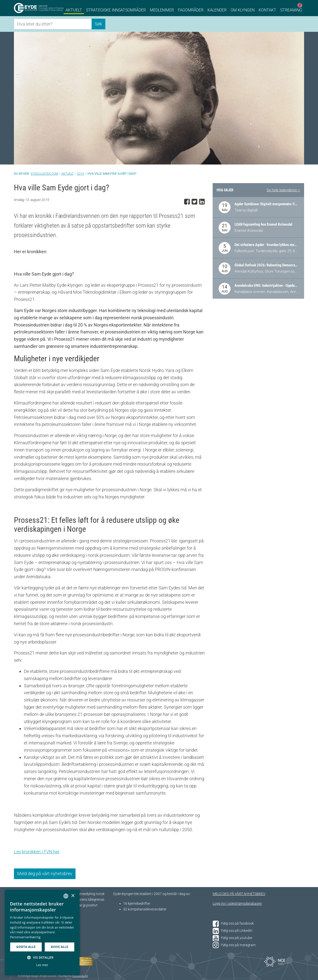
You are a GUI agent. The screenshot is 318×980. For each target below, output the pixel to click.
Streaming (291, 10)
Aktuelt (74, 10)
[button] (42, 957)
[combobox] (66, 896)
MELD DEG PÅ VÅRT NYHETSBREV (239, 894)
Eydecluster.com (44, 174)
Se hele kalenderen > (283, 190)
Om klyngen (243, 10)
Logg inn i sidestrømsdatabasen (237, 904)
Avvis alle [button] (59, 947)
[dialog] (42, 932)
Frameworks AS (80, 976)
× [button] (73, 896)
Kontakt (267, 10)
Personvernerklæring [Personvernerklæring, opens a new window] (25, 937)
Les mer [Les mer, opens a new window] (42, 965)
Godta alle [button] (26, 947)
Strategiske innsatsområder (116, 10)
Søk (98, 24)
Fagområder (191, 10)
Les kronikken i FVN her (37, 852)
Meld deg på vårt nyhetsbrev (45, 874)
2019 (80, 174)
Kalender (217, 10)
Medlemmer (162, 10)
